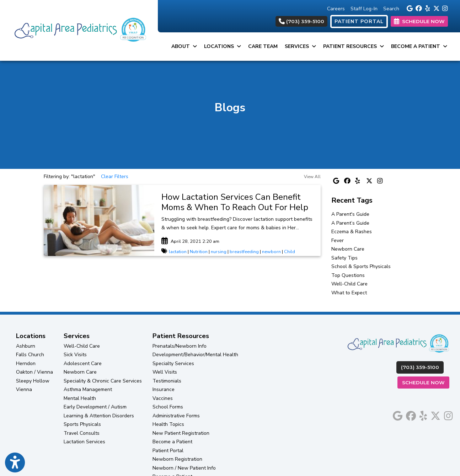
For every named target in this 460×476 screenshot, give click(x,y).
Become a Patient (172, 442)
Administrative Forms (176, 416)
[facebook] (418, 8)
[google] (409, 8)
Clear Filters (115, 177)
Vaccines (163, 398)
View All (312, 177)
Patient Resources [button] (354, 46)
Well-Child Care (349, 284)
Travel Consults (82, 433)
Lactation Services (84, 442)
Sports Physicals (82, 424)
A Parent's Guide (350, 214)
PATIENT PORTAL (359, 22)
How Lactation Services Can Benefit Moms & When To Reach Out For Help (235, 202)
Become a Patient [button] (419, 46)
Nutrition (199, 252)
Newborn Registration (177, 459)
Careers (336, 9)
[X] (436, 8)
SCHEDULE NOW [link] (419, 21)
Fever (338, 240)
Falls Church (30, 355)
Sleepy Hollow (33, 381)
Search (391, 9)
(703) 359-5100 (301, 21)
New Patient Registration (181, 433)
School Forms (168, 407)
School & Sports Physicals (361, 266)
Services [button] (300, 46)
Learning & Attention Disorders (99, 416)
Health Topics (168, 424)
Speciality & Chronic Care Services (103, 381)
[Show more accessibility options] (15, 463)
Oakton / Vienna (34, 372)
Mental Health (80, 398)
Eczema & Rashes (352, 232)
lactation (178, 252)
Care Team (263, 46)
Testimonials (167, 381)
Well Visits (165, 372)
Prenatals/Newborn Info (180, 346)
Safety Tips (344, 258)
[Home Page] (79, 30)
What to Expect (349, 293)
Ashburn (26, 346)
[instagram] (445, 8)
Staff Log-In (364, 9)
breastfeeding (244, 252)
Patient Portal (168, 451)
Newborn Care (348, 249)
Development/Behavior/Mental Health (195, 355)
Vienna (24, 389)
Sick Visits (75, 355)
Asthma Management (88, 389)
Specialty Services (173, 363)
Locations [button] (223, 46)
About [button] (184, 46)
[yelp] (427, 8)
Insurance (164, 389)
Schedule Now (426, 382)
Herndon (26, 363)
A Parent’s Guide (350, 223)
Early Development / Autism (95, 407)
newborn (271, 252)
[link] (237, 202)
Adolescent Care (83, 363)
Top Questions (348, 275)
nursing (219, 252)
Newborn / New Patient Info (184, 468)
